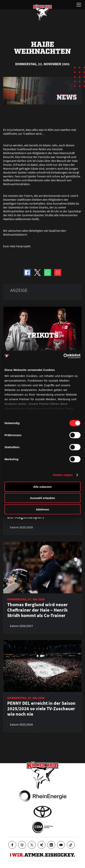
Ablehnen (42, 509)
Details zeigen (63, 475)
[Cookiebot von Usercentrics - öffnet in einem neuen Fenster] (63, 356)
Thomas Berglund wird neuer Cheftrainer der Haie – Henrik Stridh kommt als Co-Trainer (38, 610)
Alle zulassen (42, 487)
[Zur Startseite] (42, 12)
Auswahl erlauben (42, 498)
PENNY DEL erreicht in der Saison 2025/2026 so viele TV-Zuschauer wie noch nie (41, 709)
